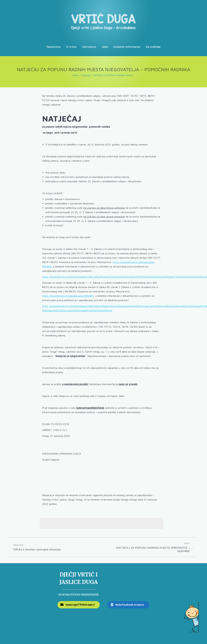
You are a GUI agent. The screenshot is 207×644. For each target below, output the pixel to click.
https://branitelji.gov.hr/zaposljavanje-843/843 (68, 296)
